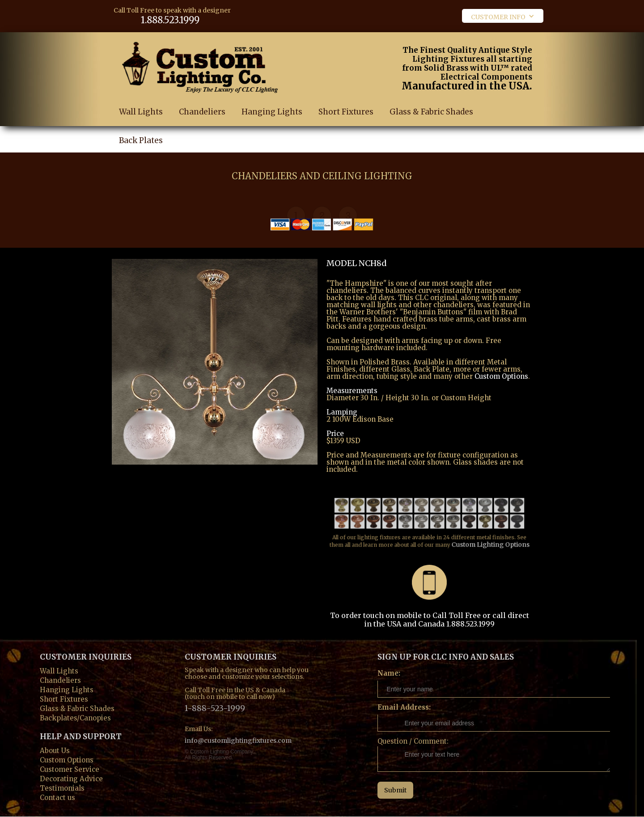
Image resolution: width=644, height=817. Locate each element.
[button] (503, 16)
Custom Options (501, 377)
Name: (389, 673)
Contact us (57, 797)
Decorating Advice (71, 778)
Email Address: (404, 707)
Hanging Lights (272, 112)
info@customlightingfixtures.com (238, 740)
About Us (55, 750)
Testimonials (62, 787)
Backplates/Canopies (75, 717)
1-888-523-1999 (215, 708)
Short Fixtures (346, 112)
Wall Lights (141, 112)
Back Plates (141, 152)
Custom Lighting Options (485, 535)
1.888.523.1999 (170, 20)
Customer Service (70, 768)
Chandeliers (202, 112)
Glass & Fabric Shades (431, 117)
